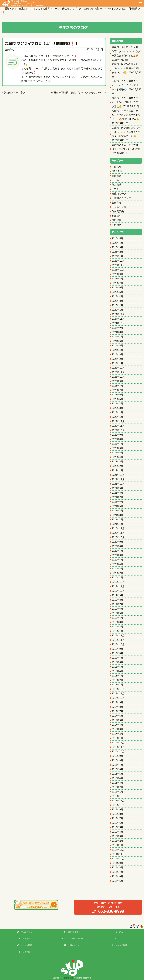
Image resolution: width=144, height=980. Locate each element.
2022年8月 (118, 439)
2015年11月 (118, 801)
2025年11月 (118, 265)
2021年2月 (118, 520)
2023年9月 (118, 381)
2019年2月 (118, 627)
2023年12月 (118, 368)
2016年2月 (118, 787)
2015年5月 (118, 827)
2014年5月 (118, 881)
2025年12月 (118, 261)
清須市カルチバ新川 (15, 93)
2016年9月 (118, 756)
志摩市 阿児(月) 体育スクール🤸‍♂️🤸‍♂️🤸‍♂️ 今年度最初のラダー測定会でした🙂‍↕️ (126, 132)
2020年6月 (118, 555)
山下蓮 (115, 180)
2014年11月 (118, 854)
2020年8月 (118, 546)
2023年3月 (118, 408)
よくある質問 (119, 945)
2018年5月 (118, 667)
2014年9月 (118, 863)
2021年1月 (118, 524)
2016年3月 (118, 783)
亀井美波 (117, 185)
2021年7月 (118, 497)
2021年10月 (118, 484)
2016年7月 (118, 765)
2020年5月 (118, 560)
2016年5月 (118, 774)
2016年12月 (118, 743)
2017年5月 (118, 720)
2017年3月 (118, 729)
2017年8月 (118, 707)
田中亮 (115, 189)
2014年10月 (118, 859)
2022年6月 (118, 448)
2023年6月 (118, 395)
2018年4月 (118, 671)
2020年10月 (118, 537)
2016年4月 (118, 778)
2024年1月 (118, 363)
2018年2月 (118, 680)
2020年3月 (118, 569)
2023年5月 (118, 399)
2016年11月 (118, 747)
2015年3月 (118, 836)
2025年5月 (118, 292)
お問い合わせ (72, 945)
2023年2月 (118, 412)
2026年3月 (118, 247)
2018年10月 (118, 644)
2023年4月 (118, 404)
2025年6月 (118, 288)
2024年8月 (118, 332)
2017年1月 (118, 738)
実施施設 (24, 939)
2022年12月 (118, 421)
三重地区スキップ (121, 198)
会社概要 (24, 952)
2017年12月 (118, 689)
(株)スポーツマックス (108, 907)
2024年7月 (118, 337)
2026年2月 (118, 252)
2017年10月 (118, 698)
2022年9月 (118, 435)
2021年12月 (118, 475)
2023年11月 (118, 372)
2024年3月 (118, 354)
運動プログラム (72, 932)
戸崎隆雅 (117, 216)
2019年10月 (118, 591)
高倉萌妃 (117, 176)
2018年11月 (118, 640)
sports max (69, 978)
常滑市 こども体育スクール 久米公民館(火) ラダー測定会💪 (126, 102)
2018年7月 (118, 658)
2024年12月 (118, 314)
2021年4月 (118, 511)
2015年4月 (118, 832)
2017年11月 (118, 694)
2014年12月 (118, 850)
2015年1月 (118, 845)
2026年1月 (118, 256)
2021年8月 (118, 493)
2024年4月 (118, 350)
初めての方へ (24, 932)
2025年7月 (118, 283)
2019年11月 (118, 586)
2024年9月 (118, 328)
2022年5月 (118, 453)
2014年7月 (118, 872)
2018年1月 (118, 685)
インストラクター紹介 (72, 939)
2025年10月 (118, 270)
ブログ (119, 939)
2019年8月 (118, 600)
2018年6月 (118, 662)
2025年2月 (118, 305)
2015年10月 (118, 805)
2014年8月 (118, 868)
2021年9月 (118, 488)
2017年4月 (118, 725)
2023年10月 (118, 377)
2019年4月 (118, 618)
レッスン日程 (119, 207)
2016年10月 (118, 752)
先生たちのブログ (121, 194)
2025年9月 (118, 274)
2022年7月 (118, 444)
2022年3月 (118, 462)
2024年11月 (118, 319)
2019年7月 (118, 604)
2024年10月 (118, 323)
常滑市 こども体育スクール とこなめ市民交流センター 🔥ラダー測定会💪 (126, 115)
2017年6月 (118, 716)
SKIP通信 (117, 171)
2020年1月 (118, 578)
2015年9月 (118, 810)
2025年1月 (118, 310)
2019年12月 (118, 582)
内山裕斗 (117, 167)
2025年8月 (118, 279)
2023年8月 (118, 386)
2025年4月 (118, 296)
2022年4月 (118, 457)
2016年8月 (118, 760)
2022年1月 (118, 470)
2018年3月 (118, 676)
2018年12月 (118, 636)
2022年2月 (118, 466)
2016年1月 (118, 792)
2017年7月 (118, 711)
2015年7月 (118, 818)
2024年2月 (118, 359)
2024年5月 (118, 346)
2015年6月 (118, 823)
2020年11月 (118, 533)
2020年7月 (118, 551)
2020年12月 (118, 528)
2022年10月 (118, 430)
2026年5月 (118, 238)
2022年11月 (118, 426)
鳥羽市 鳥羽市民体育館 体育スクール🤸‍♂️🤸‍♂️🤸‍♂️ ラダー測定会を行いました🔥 (126, 51)
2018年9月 (118, 649)
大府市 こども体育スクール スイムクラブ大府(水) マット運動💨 (126, 85)
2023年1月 (118, 417)
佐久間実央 (118, 211)
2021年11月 (118, 479)
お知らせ (10, 49)
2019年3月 (118, 622)
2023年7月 (118, 390)
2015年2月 (118, 841)
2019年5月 (118, 613)
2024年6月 (118, 341)
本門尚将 (117, 225)
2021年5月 (118, 506)
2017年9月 (118, 702)
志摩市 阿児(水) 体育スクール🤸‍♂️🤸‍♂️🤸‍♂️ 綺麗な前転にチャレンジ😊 (126, 68)
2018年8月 (118, 653)
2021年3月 (118, 515)
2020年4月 (118, 564)
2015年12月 (118, 796)
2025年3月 (118, 301)
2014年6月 (118, 876)
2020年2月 (118, 573)
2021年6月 (118, 502)
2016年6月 (118, 769)
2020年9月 (118, 542)
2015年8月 (118, 814)
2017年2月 (118, 734)
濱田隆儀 (117, 220)
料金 (119, 932)
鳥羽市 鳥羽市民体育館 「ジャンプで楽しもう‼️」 (77, 93)
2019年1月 (118, 631)
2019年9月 (118, 595)
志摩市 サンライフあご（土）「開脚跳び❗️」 (42, 43)
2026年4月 (118, 243)
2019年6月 (118, 609)
